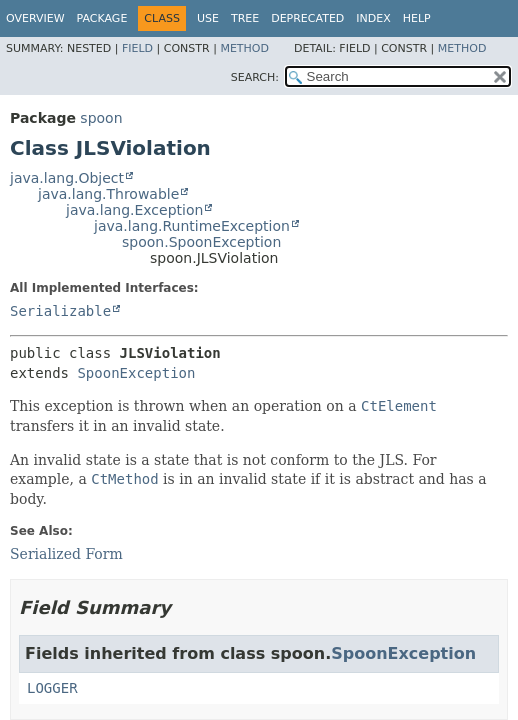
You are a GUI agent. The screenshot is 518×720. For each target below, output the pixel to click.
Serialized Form (66, 554)
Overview (35, 18)
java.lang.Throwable (108, 194)
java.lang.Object (67, 178)
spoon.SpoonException (201, 242)
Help (417, 18)
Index (373, 18)
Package (102, 18)
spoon (101, 118)
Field (137, 48)
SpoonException (136, 373)
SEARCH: (255, 77)
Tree (245, 18)
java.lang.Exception (134, 210)
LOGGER (52, 688)
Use (208, 18)
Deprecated (307, 18)
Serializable (60, 311)
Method (244, 48)
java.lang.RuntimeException (192, 226)
